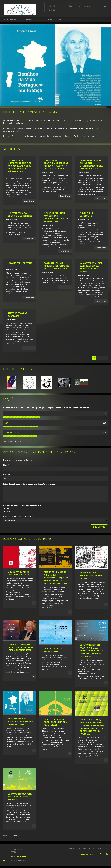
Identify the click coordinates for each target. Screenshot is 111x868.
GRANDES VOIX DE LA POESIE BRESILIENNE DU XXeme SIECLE (55, 724)
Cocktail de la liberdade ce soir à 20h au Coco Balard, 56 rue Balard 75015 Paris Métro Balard (20, 168)
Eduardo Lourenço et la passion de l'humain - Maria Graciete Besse (20, 649)
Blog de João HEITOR (56, 22)
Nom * (6, 467)
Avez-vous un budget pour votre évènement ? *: (24, 507)
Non (8, 513)
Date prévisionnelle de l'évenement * (19, 518)
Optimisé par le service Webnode (94, 856)
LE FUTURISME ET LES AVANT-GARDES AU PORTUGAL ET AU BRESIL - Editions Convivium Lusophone (92, 652)
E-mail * (7, 476)
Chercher (105, 6)
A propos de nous (32, 22)
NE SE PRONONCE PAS (14, 434)
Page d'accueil (10, 22)
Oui (8, 510)
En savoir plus (29, 203)
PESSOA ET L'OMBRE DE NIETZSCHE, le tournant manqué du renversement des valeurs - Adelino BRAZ (56, 579)
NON (7, 425)
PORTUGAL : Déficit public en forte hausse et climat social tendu (56, 268)
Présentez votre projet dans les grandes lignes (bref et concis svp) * (32, 486)
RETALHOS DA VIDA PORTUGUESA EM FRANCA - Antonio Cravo (20, 723)
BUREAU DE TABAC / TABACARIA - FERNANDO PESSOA (92, 577)
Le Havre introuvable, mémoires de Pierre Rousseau (20, 798)
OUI (6, 415)
